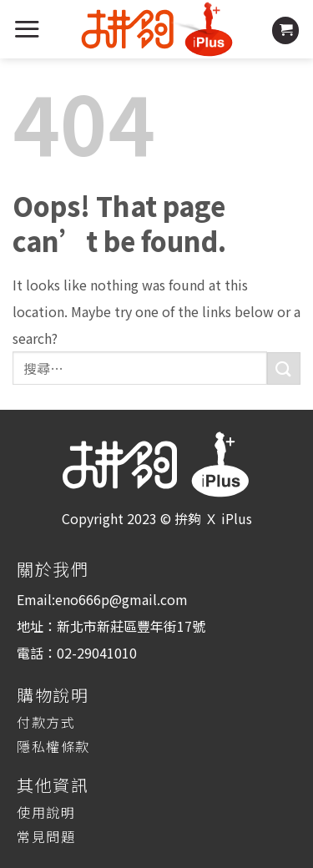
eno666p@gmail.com (121, 599)
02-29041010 (97, 653)
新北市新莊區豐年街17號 (131, 626)
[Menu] (27, 29)
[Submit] (284, 368)
